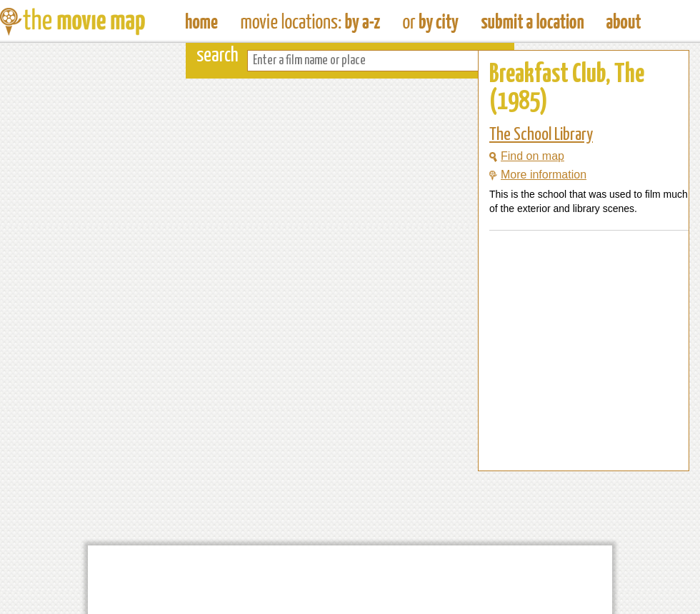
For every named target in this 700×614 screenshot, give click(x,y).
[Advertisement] (572, 443)
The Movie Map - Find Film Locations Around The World (202, 21)
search (217, 56)
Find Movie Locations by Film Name (310, 21)
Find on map (527, 156)
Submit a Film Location (532, 21)
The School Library (541, 135)
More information (538, 175)
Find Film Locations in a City (431, 21)
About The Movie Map (624, 21)
